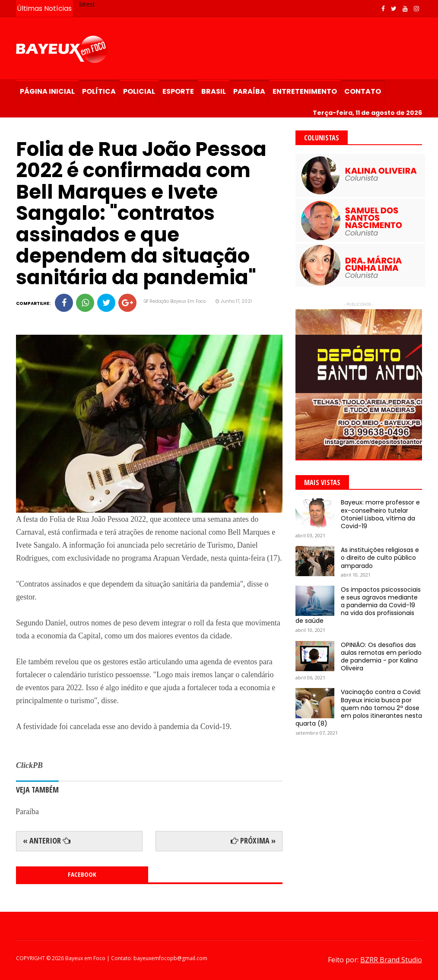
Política (99, 91)
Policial (139, 91)
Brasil (214, 91)
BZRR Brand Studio (391, 960)
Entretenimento (305, 91)
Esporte (178, 91)
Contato (363, 91)
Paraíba (249, 91)
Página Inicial (47, 91)
